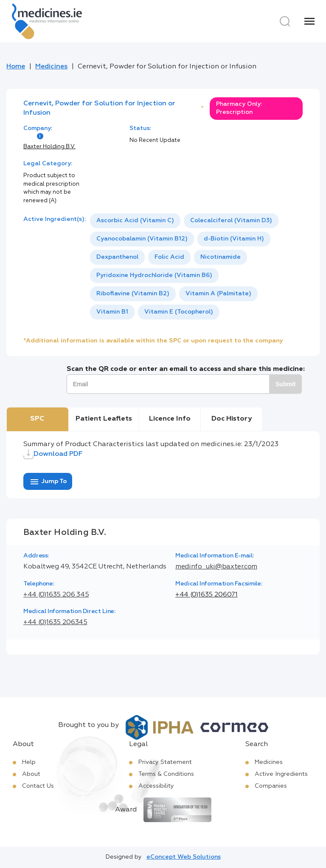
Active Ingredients (281, 774)
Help (29, 762)
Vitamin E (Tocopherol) (179, 312)
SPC (37, 419)
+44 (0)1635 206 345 (56, 595)
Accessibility (156, 786)
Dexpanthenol (117, 257)
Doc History (232, 419)
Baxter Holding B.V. (49, 147)
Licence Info (170, 419)
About (31, 774)
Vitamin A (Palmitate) (218, 294)
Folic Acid (169, 257)
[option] (135, 221)
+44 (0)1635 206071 (207, 595)
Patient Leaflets (104, 419)
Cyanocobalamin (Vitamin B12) (142, 239)
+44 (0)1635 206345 (55, 622)
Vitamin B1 (112, 312)
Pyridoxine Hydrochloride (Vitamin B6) (154, 275)
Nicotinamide (221, 257)
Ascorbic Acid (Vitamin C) (135, 221)
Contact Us (38, 786)
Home (16, 67)
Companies (271, 786)
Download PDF (53, 454)
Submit (285, 384)
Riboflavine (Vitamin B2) (133, 294)
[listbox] (196, 266)
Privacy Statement (165, 762)
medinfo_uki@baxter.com (216, 567)
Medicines (51, 67)
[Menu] (309, 21)
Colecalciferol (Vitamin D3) (231, 221)
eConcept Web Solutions (184, 857)
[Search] (285, 21)
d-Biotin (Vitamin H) (234, 239)
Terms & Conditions (166, 774)
